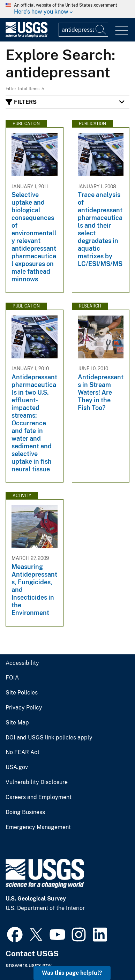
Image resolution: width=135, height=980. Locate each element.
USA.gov (17, 767)
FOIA (12, 678)
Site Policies (22, 693)
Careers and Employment (39, 797)
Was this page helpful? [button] (72, 973)
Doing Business (25, 812)
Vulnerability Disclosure (37, 782)
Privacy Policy (24, 708)
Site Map (17, 723)
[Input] (83, 30)
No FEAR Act (22, 752)
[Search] (101, 30)
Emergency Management (38, 827)
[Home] (27, 36)
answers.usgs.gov (29, 965)
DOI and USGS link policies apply (49, 738)
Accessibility (22, 663)
